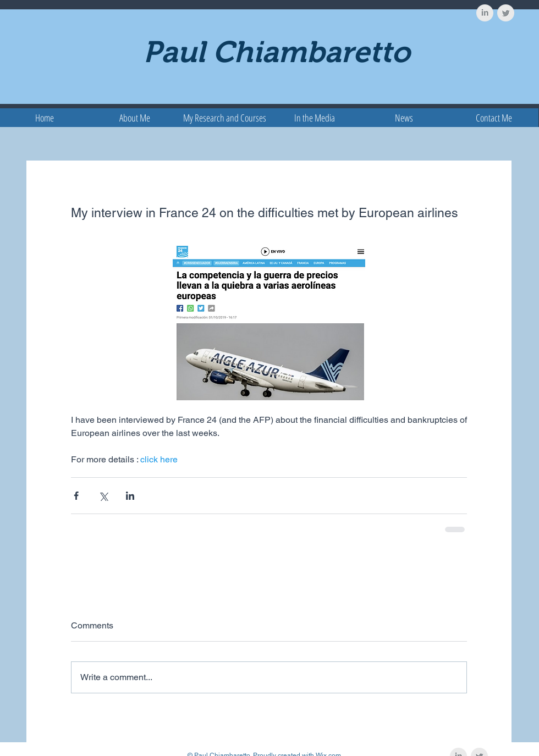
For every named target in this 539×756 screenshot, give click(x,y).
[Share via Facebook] (76, 496)
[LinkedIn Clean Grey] (485, 13)
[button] (225, 118)
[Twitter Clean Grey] (506, 13)
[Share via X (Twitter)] (103, 496)
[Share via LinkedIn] (130, 496)
